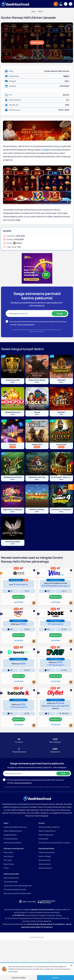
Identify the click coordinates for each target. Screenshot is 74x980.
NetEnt (66, 76)
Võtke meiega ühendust (13, 831)
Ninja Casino (8, 852)
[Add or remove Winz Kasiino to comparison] (71, 603)
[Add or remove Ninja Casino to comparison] (34, 603)
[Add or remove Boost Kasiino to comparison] (71, 641)
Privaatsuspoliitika (11, 839)
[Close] (72, 965)
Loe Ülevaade (19, 602)
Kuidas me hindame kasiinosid (15, 827)
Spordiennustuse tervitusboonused (17, 893)
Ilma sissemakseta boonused (15, 889)
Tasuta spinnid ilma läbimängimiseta (18, 886)
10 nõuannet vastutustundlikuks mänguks (54, 843)
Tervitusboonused (11, 882)
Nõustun (56, 978)
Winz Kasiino (9, 856)
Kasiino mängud (45, 856)
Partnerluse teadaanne (13, 843)
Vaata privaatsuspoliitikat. (26, 325)
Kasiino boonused (11, 874)
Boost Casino (9, 864)
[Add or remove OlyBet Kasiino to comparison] (71, 725)
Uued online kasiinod (46, 852)
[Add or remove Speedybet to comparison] (34, 682)
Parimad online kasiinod (14, 848)
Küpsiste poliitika (10, 835)
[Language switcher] (61, 4)
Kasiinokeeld (43, 839)
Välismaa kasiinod (45, 868)
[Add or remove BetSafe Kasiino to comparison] (34, 725)
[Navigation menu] (71, 4)
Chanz (6, 868)
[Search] (66, 4)
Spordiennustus (45, 860)
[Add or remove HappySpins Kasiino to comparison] (34, 641)
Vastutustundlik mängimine (49, 827)
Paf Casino (8, 860)
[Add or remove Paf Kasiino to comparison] (71, 682)
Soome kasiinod (45, 864)
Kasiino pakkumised (11, 878)
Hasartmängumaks (46, 835)
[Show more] (18, 573)
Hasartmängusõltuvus (47, 831)
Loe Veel (13, 447)
